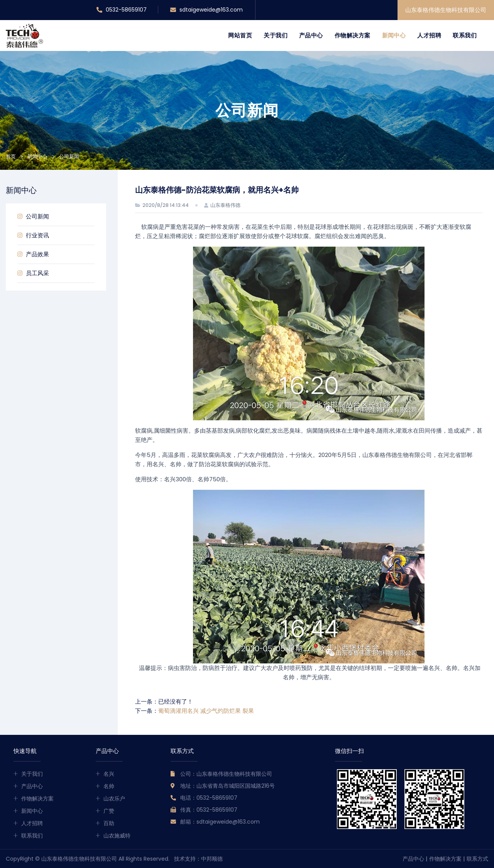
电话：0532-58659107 (209, 798)
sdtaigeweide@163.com (206, 10)
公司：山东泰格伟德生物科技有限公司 (226, 774)
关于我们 (276, 35)
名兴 (109, 774)
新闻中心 (394, 35)
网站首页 (240, 35)
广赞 (109, 811)
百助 (109, 823)
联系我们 (465, 35)
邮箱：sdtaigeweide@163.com (220, 822)
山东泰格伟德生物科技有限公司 (446, 10)
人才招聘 (429, 35)
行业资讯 (33, 235)
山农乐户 (114, 799)
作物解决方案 (353, 35)
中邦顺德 (212, 859)
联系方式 (477, 859)
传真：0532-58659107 (209, 810)
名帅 (109, 786)
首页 (11, 157)
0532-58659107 (122, 10)
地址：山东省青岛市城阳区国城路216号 (228, 786)
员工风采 (33, 273)
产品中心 (311, 35)
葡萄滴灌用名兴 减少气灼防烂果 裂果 (206, 711)
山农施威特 (117, 836)
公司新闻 (33, 216)
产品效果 (33, 254)
